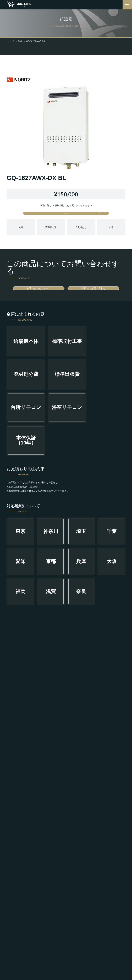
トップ (10, 41)
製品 (20, 41)
